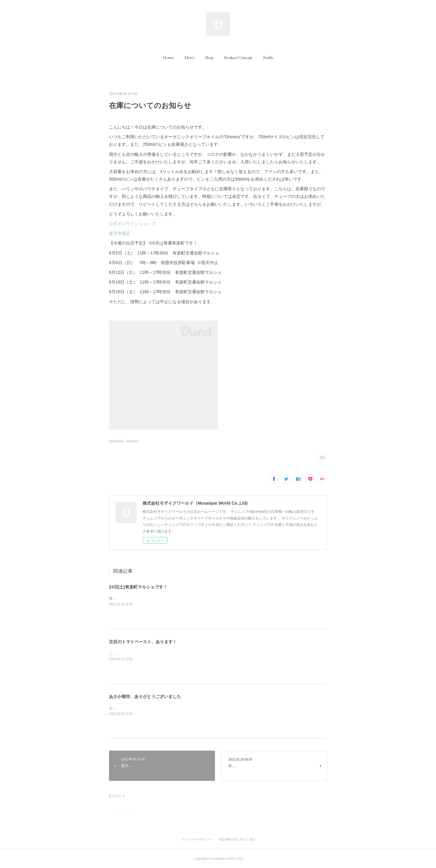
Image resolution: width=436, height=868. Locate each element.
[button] (168, 57)
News (189, 57)
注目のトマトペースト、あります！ (143, 642)
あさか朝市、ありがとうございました (145, 696)
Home (168, 57)
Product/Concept (238, 57)
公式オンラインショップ (132, 224)
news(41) (132, 441)
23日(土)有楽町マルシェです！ (138, 587)
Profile (268, 57)
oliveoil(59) (116, 441)
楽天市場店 (120, 233)
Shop (209, 57)
